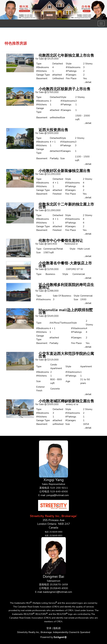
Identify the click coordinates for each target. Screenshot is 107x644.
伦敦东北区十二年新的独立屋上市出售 (66, 206)
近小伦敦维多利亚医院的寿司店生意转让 (66, 286)
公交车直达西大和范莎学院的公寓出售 (66, 355)
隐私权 (57, 628)
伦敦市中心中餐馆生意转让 (61, 241)
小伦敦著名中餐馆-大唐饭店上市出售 (65, 265)
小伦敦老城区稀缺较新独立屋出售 (66, 401)
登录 (49, 628)
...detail (88, 82)
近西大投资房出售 (53, 130)
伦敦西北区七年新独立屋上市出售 (66, 55)
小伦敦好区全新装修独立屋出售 (64, 171)
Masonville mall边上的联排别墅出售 (66, 311)
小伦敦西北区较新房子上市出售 (64, 89)
